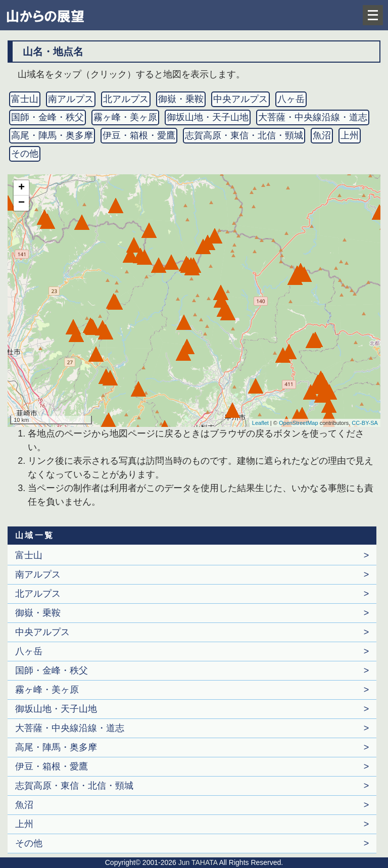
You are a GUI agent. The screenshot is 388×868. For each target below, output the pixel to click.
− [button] (21, 203)
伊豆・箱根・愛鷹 (139, 135)
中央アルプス (240, 99)
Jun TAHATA (197, 862)
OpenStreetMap (299, 423)
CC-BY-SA (365, 423)
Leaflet (260, 423)
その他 (25, 154)
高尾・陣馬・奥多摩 (52, 135)
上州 (350, 135)
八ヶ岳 (291, 99)
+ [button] (21, 188)
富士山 (25, 99)
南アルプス (71, 99)
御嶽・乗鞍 (181, 99)
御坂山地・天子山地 (208, 117)
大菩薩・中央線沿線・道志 (313, 117)
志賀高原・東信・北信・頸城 (244, 135)
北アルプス (126, 99)
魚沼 (322, 135)
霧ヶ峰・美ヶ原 (125, 117)
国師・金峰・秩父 (47, 117)
